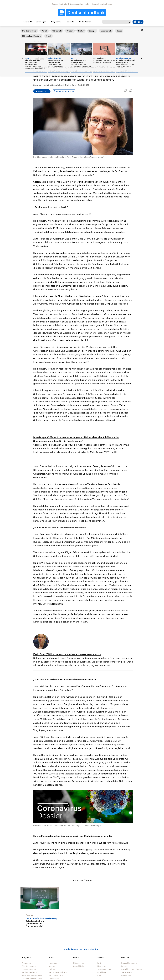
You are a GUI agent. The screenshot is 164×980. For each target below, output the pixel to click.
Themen (26, 22)
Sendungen (41, 22)
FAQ (99, 963)
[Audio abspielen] (42, 91)
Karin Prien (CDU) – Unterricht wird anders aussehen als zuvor (67, 654)
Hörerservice (79, 963)
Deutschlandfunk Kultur (80, 4)
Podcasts (70, 22)
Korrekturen (126, 975)
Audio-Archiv (85, 22)
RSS (99, 975)
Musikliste (102, 972)
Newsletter (102, 966)
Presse (124, 966)
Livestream (53, 963)
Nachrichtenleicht (30, 972)
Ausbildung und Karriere (132, 969)
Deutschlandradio (60, 4)
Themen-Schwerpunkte (32, 978)
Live (138, 22)
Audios (52, 966)
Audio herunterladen (65, 91)
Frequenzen (54, 978)
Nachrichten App (56, 975)
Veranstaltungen (104, 969)
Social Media (79, 966)
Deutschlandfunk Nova (102, 4)
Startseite (25, 30)
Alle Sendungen (38, 30)
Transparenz (127, 972)
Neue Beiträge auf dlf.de (32, 975)
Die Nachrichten (29, 969)
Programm (56, 22)
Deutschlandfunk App (58, 972)
